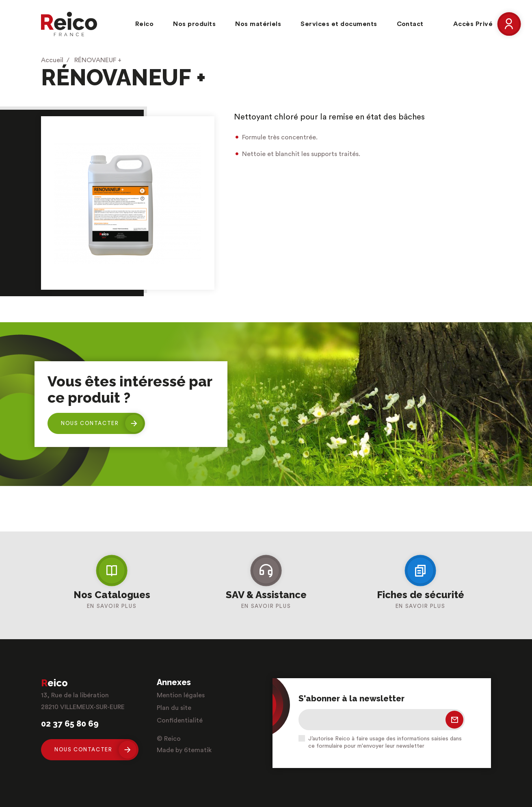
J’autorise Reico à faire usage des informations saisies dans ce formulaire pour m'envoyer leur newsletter (385, 742)
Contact (410, 24)
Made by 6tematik (184, 750)
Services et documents (339, 24)
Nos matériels (258, 24)
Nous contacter (102, 423)
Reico (144, 24)
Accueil (52, 60)
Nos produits (194, 24)
